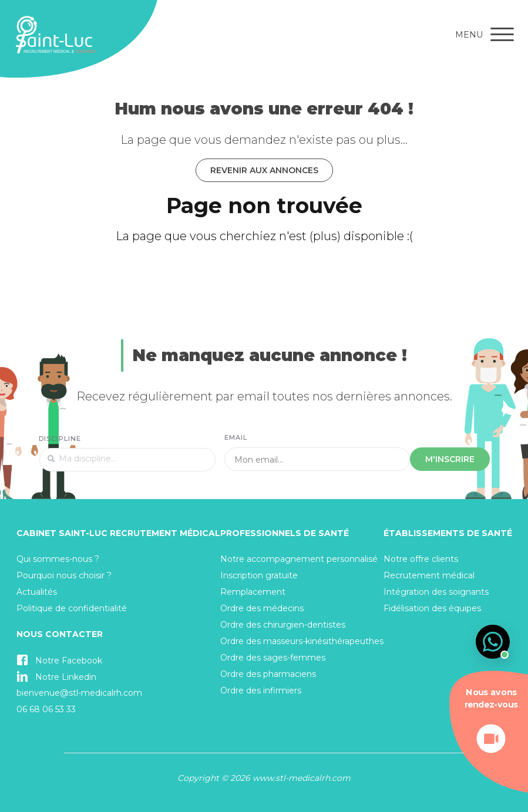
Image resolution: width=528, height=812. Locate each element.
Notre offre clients (421, 559)
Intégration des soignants (436, 592)
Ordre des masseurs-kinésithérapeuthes (302, 641)
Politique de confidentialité (72, 608)
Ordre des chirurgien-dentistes (283, 625)
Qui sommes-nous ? (58, 559)
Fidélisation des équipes (432, 608)
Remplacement (253, 592)
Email (236, 437)
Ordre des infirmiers (261, 690)
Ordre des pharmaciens (268, 674)
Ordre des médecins (262, 608)
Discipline (60, 439)
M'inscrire (450, 459)
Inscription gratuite (259, 575)
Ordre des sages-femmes (273, 658)
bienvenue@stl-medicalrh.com (79, 693)
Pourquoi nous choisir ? (64, 575)
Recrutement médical (429, 575)
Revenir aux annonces (264, 170)
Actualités (37, 592)
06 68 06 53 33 (46, 709)
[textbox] (127, 460)
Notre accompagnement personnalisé (299, 559)
